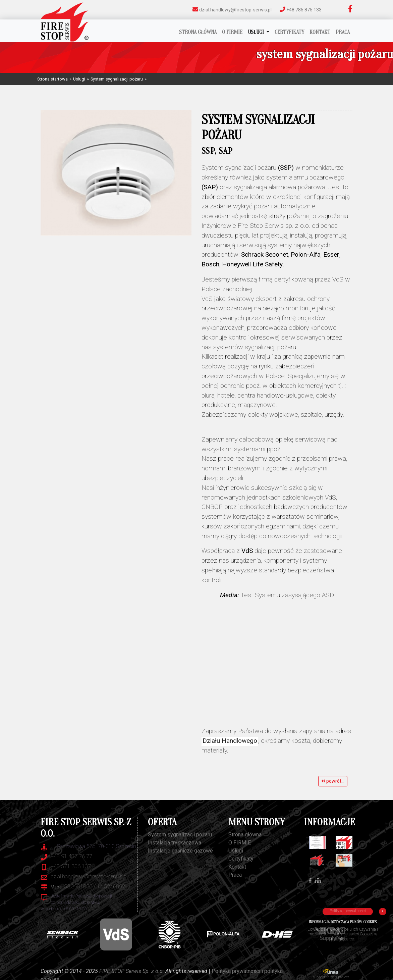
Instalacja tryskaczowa (175, 843)
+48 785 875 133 (301, 10)
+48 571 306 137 (71, 866)
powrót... (333, 781)
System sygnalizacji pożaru (117, 79)
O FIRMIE (232, 32)
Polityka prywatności (348, 911)
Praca (343, 32)
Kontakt (320, 32)
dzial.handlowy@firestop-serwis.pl (232, 10)
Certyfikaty (289, 32)
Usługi (257, 32)
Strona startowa (52, 79)
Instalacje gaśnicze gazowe (180, 851)
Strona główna (198, 32)
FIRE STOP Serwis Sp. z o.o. (132, 971)
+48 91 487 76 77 (71, 856)
